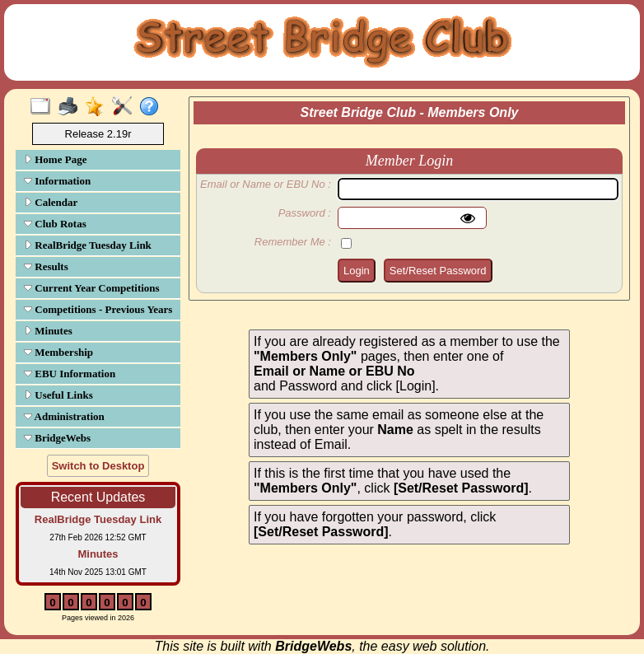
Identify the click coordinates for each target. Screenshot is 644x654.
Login (357, 271)
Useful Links (58, 395)
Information (57, 181)
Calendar (51, 202)
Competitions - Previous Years (98, 309)
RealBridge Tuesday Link (88, 245)
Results (46, 266)
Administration (64, 416)
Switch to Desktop (98, 466)
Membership (58, 352)
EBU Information (70, 374)
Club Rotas (55, 224)
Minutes (48, 331)
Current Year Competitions (92, 288)
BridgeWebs (57, 438)
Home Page (55, 159)
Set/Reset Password (438, 271)
